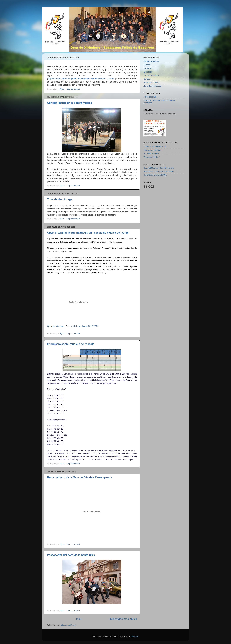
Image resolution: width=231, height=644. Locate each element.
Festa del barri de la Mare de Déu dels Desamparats (80, 477)
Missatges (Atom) (68, 625)
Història (147, 65)
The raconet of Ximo (152, 150)
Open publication (55, 326)
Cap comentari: (74, 89)
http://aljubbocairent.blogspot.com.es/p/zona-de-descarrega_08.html (81, 79)
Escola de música (151, 75)
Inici (79, 619)
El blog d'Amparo (151, 153)
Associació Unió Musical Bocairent (159, 171)
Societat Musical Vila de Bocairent (159, 168)
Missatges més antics (124, 619)
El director (148, 72)
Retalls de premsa (152, 82)
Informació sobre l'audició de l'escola (71, 344)
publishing (76, 326)
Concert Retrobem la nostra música (70, 103)
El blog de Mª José (152, 157)
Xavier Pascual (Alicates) (155, 146)
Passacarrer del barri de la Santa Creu (71, 555)
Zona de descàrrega (60, 199)
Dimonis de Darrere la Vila (155, 175)
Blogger (135, 637)
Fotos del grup (150, 97)
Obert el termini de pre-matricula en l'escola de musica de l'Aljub (88, 233)
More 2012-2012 (90, 326)
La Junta (147, 68)
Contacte (147, 79)
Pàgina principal (151, 61)
